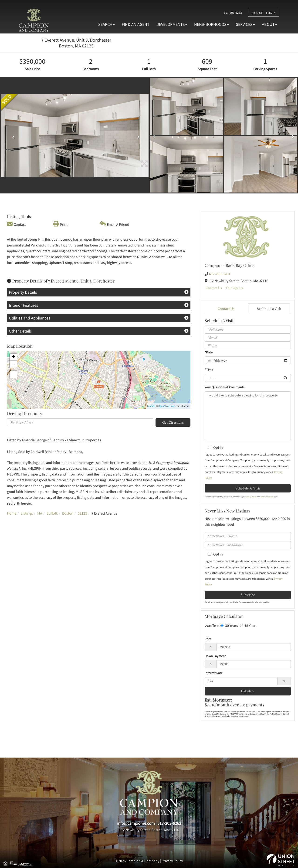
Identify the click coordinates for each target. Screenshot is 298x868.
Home (12, 513)
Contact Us (214, 288)
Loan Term (212, 625)
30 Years (229, 625)
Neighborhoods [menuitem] (212, 24)
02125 (82, 513)
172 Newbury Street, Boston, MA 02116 (149, 830)
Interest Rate (214, 673)
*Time (209, 370)
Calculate (248, 691)
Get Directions (173, 422)
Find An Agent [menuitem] (136, 24)
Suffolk (52, 513)
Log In (271, 13)
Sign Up (257, 13)
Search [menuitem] (107, 24)
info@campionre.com (136, 823)
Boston (68, 513)
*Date (209, 352)
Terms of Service (267, 497)
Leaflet (151, 406)
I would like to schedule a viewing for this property (248, 416)
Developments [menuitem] (172, 24)
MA (40, 513)
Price (208, 639)
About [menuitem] (269, 24)
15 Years (249, 625)
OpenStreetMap (167, 406)
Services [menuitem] (245, 24)
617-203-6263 (232, 13)
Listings (27, 513)
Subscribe (248, 595)
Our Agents (235, 288)
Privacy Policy (251, 497)
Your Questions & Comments (225, 387)
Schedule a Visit (269, 309)
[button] (12, 135)
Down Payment (215, 656)
